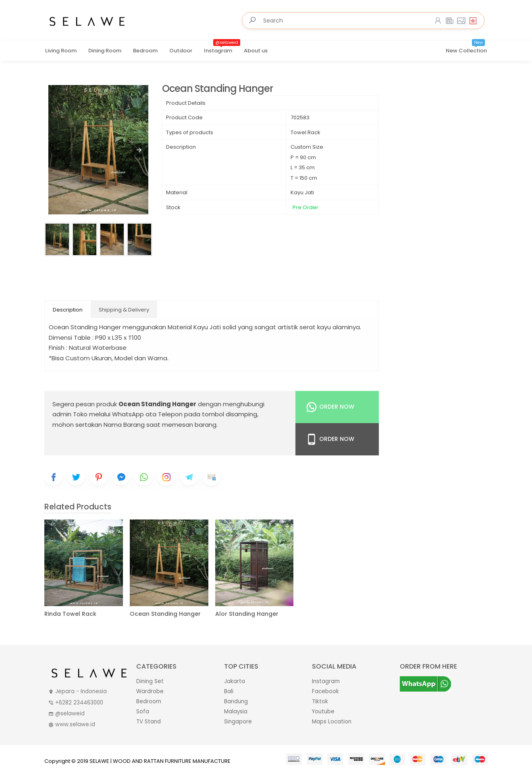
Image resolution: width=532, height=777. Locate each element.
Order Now (330, 407)
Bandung (236, 701)
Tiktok (320, 701)
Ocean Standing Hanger (217, 89)
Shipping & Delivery (124, 310)
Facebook (325, 691)
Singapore (238, 722)
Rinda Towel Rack (70, 614)
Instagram (222, 48)
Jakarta (235, 681)
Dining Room (105, 51)
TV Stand (149, 722)
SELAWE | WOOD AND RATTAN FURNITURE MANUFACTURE (160, 761)
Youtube (323, 712)
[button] (139, 150)
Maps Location (332, 722)
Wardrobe (150, 691)
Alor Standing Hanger (247, 614)
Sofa (143, 712)
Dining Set (150, 681)
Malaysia (236, 712)
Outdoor (181, 51)
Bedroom (145, 51)
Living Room (61, 51)
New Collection (466, 48)
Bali (229, 691)
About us (256, 51)
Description (68, 310)
